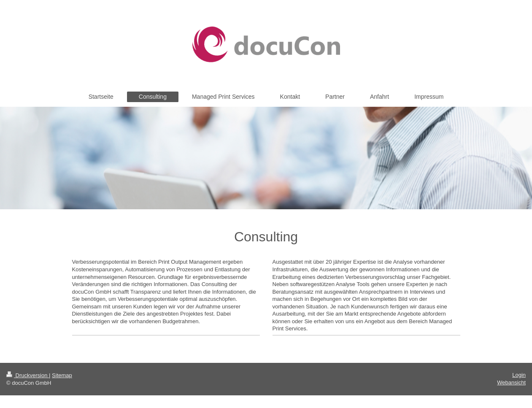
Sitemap (62, 375)
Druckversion (28, 375)
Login (519, 375)
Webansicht (511, 382)
